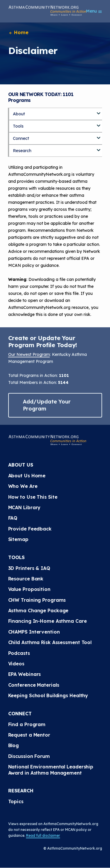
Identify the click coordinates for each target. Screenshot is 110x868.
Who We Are (23, 486)
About (19, 114)
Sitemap (18, 539)
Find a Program (27, 724)
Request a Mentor (29, 735)
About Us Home (27, 476)
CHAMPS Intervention (34, 632)
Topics (16, 801)
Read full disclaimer (43, 835)
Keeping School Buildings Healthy (48, 695)
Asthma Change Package (38, 610)
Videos (16, 664)
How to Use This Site (33, 497)
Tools (18, 126)
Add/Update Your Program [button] (47, 405)
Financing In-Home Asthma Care (48, 621)
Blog (14, 745)
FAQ (13, 518)
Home (18, 32)
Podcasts (19, 653)
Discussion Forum (29, 756)
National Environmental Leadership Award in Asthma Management (52, 770)
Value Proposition (29, 589)
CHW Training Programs (37, 600)
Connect (21, 138)
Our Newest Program (29, 354)
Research (22, 151)
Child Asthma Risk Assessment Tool (50, 642)
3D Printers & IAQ (29, 568)
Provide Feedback (30, 529)
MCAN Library (24, 507)
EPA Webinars (25, 674)
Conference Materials (34, 685)
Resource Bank (26, 579)
